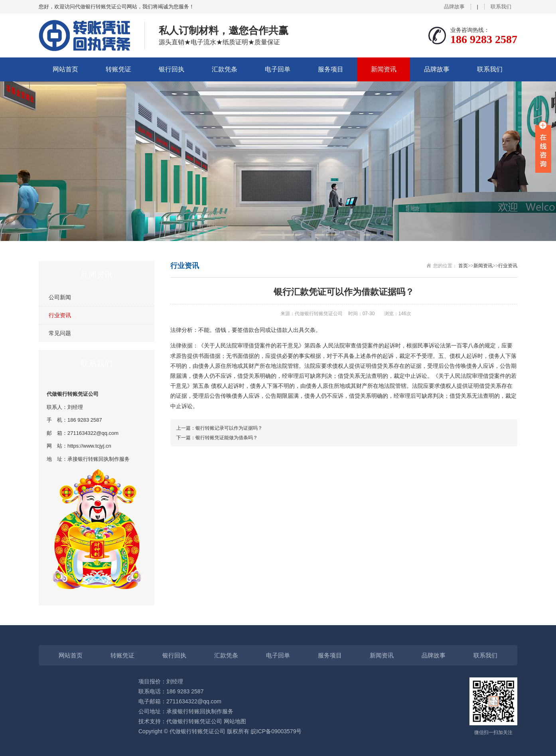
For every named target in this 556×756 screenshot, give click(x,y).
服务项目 (331, 69)
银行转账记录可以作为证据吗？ (229, 428)
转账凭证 (118, 69)
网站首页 (65, 69)
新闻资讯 (384, 69)
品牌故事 (454, 7)
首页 (463, 266)
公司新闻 (60, 297)
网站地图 (235, 721)
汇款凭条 (225, 69)
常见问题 (60, 333)
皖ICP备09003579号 (276, 731)
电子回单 (278, 69)
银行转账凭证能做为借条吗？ (227, 438)
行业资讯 (60, 315)
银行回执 (172, 69)
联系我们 (501, 7)
